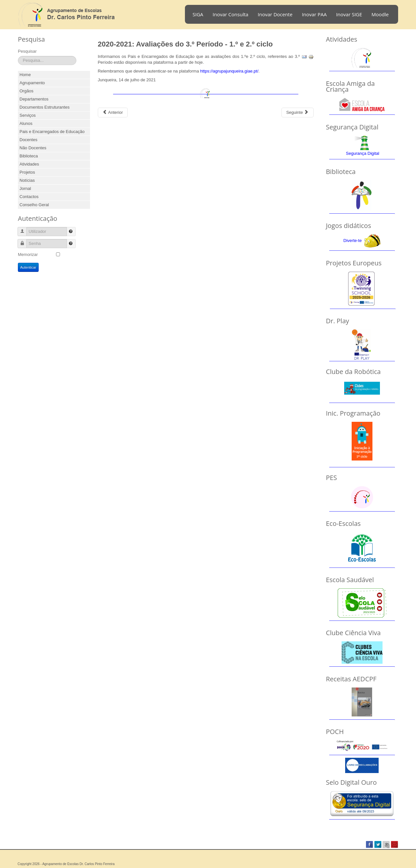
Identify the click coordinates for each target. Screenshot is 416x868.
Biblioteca (29, 156)
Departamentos (34, 99)
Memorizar (28, 254)
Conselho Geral (34, 205)
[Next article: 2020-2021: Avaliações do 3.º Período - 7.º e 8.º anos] (298, 113)
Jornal (25, 188)
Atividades (29, 164)
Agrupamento (32, 83)
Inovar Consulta (230, 14)
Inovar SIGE (349, 14)
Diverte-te (353, 240)
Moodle (380, 14)
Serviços (28, 115)
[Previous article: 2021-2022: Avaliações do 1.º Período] (113, 113)
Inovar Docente (275, 14)
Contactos (29, 197)
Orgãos (26, 91)
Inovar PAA (314, 14)
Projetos (27, 172)
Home (25, 75)
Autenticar (28, 267)
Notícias (27, 180)
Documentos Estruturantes (45, 107)
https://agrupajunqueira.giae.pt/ (229, 71)
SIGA (198, 14)
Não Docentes (33, 148)
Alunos (26, 123)
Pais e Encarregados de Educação (52, 132)
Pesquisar (27, 51)
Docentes (28, 140)
